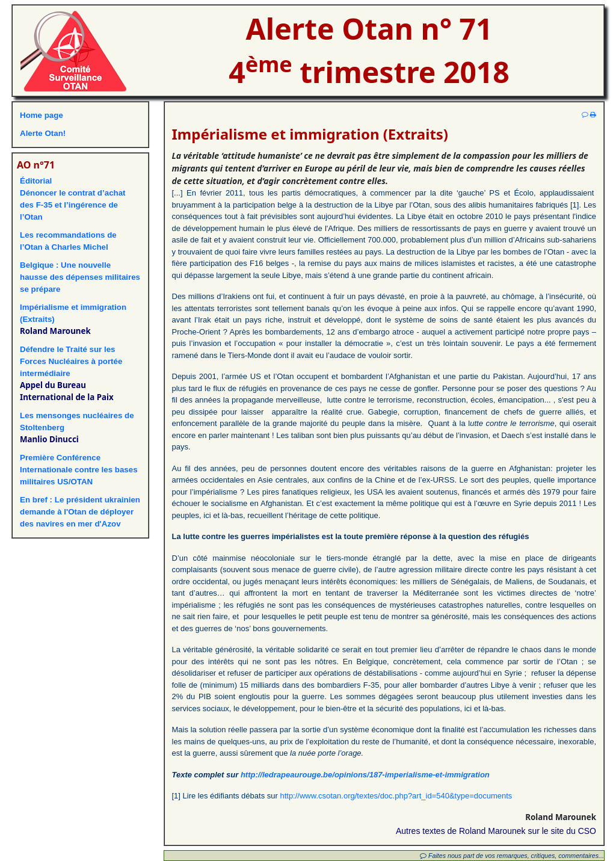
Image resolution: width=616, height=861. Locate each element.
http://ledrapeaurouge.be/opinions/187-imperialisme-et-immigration (365, 775)
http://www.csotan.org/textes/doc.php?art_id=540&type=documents (396, 796)
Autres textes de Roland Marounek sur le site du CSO (496, 831)
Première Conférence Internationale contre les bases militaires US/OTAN (79, 470)
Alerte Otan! (43, 133)
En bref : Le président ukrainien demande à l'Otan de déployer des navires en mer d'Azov (80, 512)
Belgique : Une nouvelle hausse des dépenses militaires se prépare (80, 277)
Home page (42, 115)
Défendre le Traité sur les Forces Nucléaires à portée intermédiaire (71, 361)
